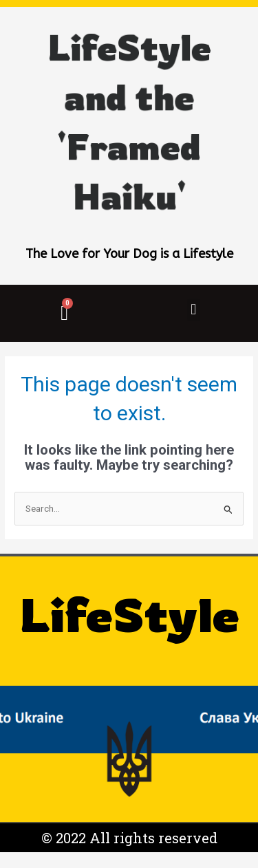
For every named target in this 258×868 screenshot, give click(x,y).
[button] (194, 310)
